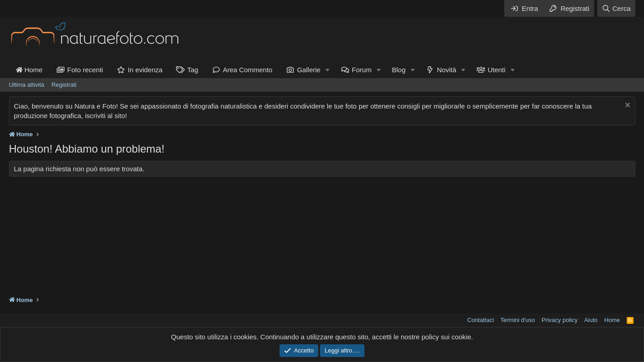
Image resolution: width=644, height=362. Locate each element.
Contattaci (481, 320)
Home (29, 70)
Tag (192, 70)
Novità (447, 70)
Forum (361, 70)
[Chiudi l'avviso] (627, 106)
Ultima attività (27, 85)
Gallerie (309, 70)
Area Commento (248, 70)
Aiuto (591, 320)
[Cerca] (616, 8)
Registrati (64, 85)
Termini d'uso (518, 320)
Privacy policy (559, 320)
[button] (328, 70)
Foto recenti (85, 70)
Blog (399, 70)
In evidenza (145, 70)
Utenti (496, 70)
